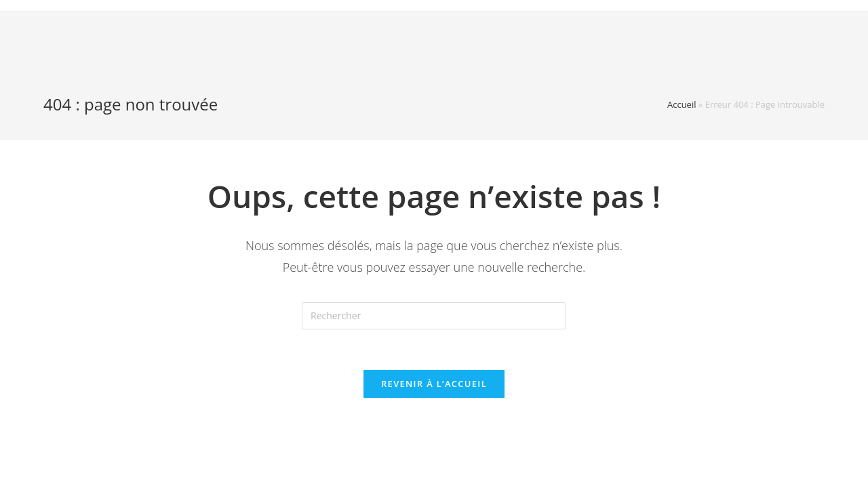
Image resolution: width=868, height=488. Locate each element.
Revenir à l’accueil (434, 384)
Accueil (682, 104)
